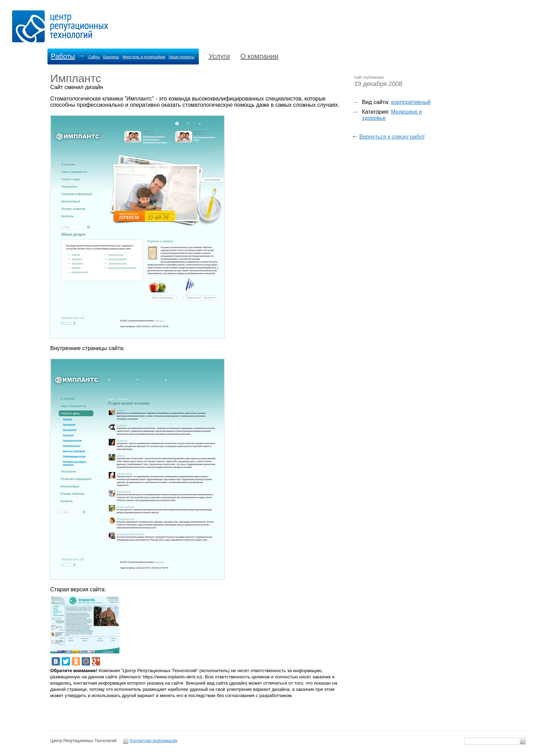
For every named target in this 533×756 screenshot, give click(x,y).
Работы (63, 56)
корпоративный (411, 102)
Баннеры (111, 57)
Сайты (94, 57)
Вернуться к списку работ (392, 137)
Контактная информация (153, 741)
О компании (259, 56)
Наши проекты (181, 57)
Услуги (219, 56)
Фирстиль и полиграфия (144, 57)
